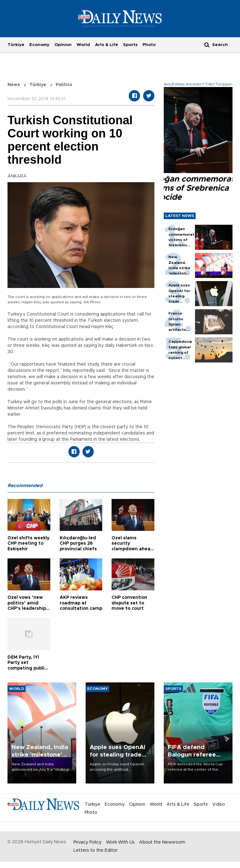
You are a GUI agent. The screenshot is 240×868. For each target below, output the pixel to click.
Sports (130, 45)
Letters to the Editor (95, 850)
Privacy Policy (87, 842)
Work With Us (120, 842)
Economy (39, 45)
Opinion (63, 45)
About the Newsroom (162, 842)
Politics (64, 85)
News (14, 85)
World (83, 45)
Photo (149, 45)
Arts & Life (107, 45)
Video (219, 804)
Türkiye (16, 45)
